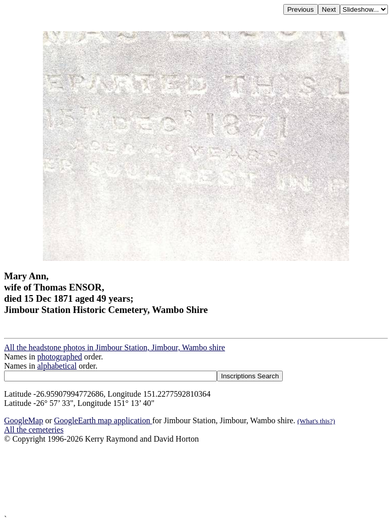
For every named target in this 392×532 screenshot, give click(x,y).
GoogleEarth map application (103, 420)
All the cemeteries (34, 430)
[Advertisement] (196, 479)
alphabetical (57, 366)
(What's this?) (316, 421)
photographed (60, 357)
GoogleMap (23, 420)
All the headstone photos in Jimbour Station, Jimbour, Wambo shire (115, 347)
